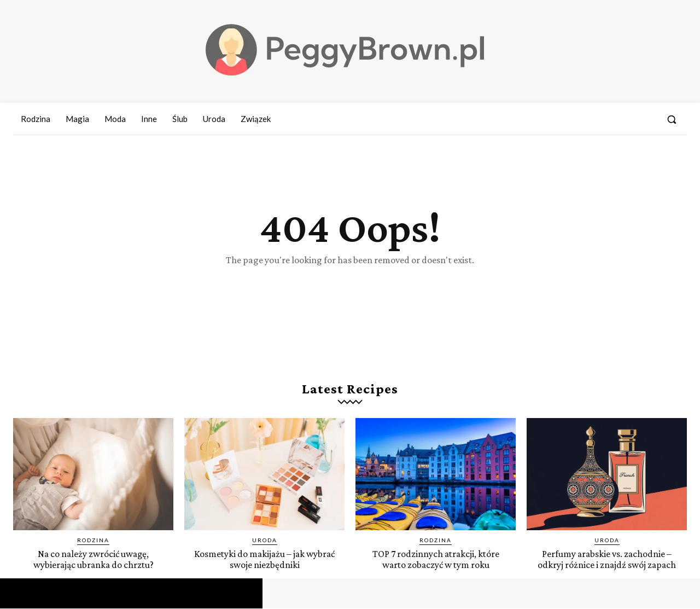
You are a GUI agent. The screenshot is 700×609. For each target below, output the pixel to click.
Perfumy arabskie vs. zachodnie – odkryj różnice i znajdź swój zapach (607, 560)
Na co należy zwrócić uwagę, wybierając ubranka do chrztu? (94, 560)
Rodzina (93, 541)
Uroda (265, 541)
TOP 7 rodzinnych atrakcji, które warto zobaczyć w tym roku (436, 560)
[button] (672, 119)
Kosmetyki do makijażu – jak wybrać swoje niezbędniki (265, 560)
